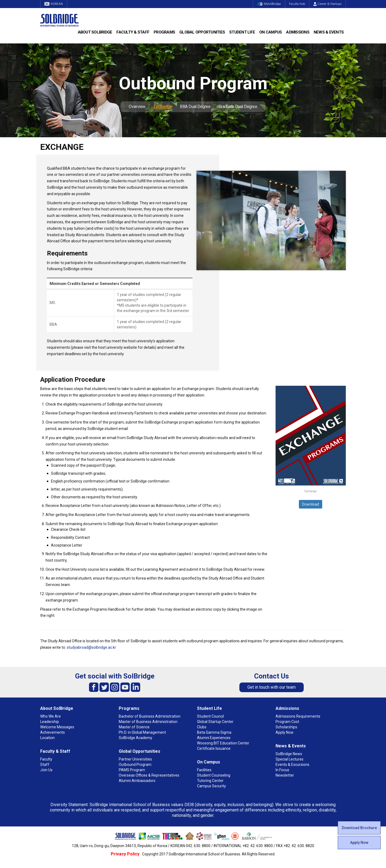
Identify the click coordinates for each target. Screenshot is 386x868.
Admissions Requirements (298, 716)
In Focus (282, 770)
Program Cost (287, 722)
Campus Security (211, 786)
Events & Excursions (292, 765)
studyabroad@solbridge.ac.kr (91, 647)
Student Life (242, 32)
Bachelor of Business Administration (150, 716)
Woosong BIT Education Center (223, 743)
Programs (164, 32)
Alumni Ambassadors (137, 781)
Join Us (46, 770)
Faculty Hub (297, 4)
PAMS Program (132, 770)
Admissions (298, 32)
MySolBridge (269, 4)
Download (311, 504)
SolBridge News (289, 754)
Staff (45, 765)
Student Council (210, 716)
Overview (137, 107)
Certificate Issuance (214, 748)
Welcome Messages (57, 727)
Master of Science (134, 727)
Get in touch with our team (272, 687)
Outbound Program (135, 765)
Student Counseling (214, 775)
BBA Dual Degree (195, 107)
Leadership (50, 722)
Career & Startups (327, 4)
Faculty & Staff (133, 32)
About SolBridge (95, 32)
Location (47, 738)
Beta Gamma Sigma (214, 732)
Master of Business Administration (148, 722)
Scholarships (286, 727)
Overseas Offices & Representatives (149, 775)
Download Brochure (359, 828)
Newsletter (285, 775)
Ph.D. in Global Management (142, 732)
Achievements (53, 732)
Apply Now (359, 843)
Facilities (204, 770)
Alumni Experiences (214, 738)
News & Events (329, 32)
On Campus (270, 32)
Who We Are (51, 716)
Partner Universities (135, 759)
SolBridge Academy (136, 738)
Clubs (202, 727)
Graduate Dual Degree (238, 107)
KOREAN (54, 4)
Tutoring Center (210, 781)
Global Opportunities (202, 32)
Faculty (46, 759)
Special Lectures (289, 759)
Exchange (163, 107)
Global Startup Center (215, 722)
